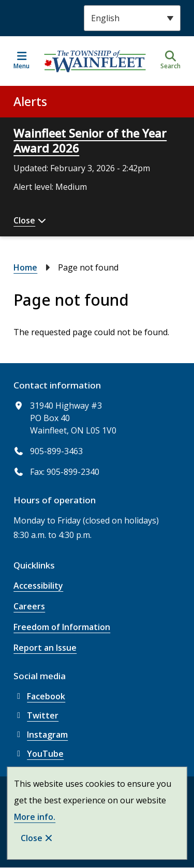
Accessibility (38, 586)
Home (25, 267)
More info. (35, 817)
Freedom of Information (62, 627)
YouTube (39, 754)
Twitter (36, 715)
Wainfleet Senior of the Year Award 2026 (90, 140)
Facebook (39, 696)
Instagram (41, 735)
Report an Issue (45, 648)
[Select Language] (132, 18)
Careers (29, 606)
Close (32, 838)
